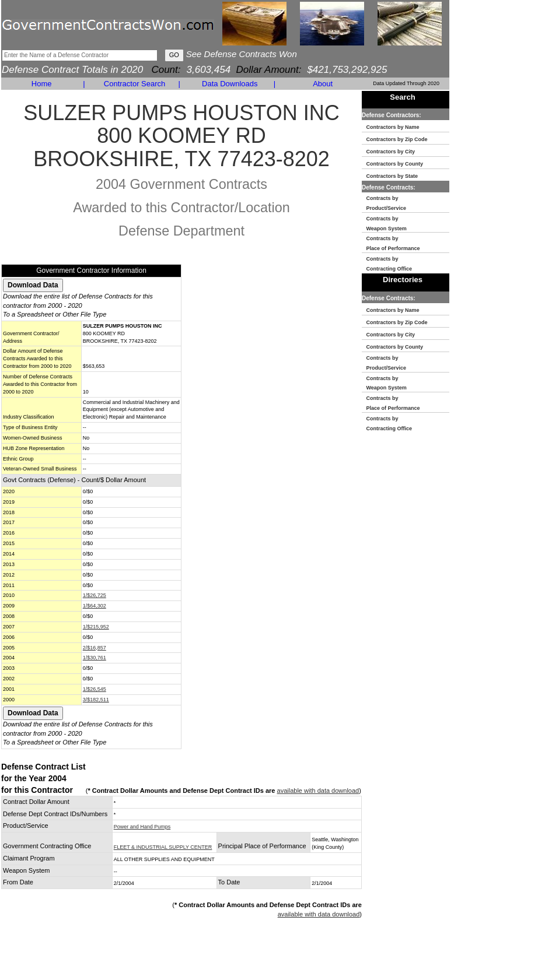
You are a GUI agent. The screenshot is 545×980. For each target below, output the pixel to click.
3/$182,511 (96, 700)
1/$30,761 (95, 658)
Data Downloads (230, 84)
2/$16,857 (95, 648)
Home (42, 84)
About (323, 84)
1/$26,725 (95, 595)
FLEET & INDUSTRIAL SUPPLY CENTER (163, 847)
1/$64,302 (95, 606)
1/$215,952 (96, 627)
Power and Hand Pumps (142, 827)
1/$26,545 (95, 689)
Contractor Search (135, 84)
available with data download (318, 791)
